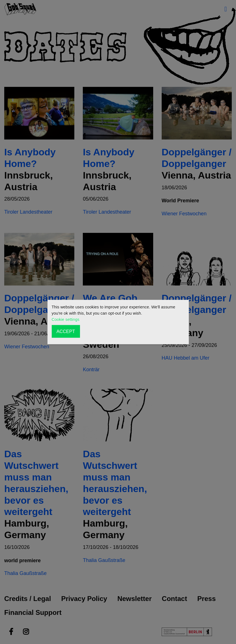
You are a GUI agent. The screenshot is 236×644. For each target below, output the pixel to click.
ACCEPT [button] (66, 331)
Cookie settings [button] (66, 319)
